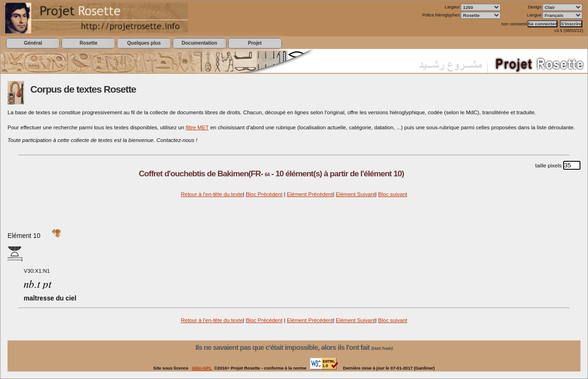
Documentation (199, 43)
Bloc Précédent (264, 194)
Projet (255, 43)
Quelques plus (144, 43)
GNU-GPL (202, 368)
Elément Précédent (310, 194)
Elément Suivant (356, 194)
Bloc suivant (393, 194)
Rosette (88, 43)
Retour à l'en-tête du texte (212, 194)
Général (33, 43)
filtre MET (197, 127)
